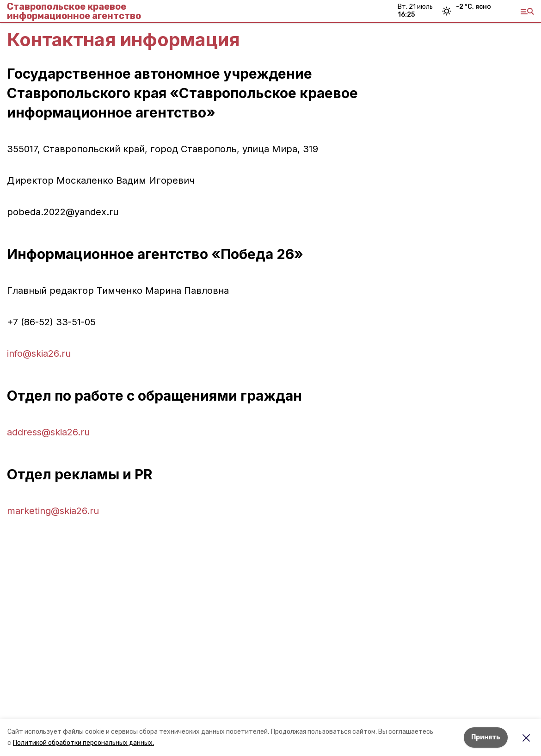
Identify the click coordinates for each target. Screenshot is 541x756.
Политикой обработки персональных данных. (83, 743)
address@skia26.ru (48, 432)
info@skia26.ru (39, 353)
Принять (486, 737)
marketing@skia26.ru (53, 511)
